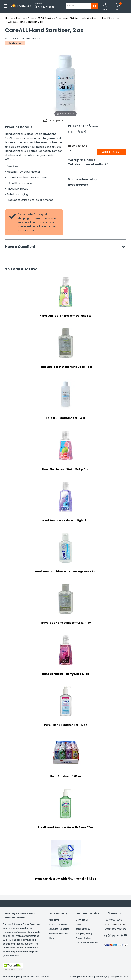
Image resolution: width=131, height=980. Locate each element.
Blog (51, 938)
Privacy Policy (83, 938)
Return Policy (83, 929)
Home (9, 18)
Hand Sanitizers (111, 18)
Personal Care (25, 18)
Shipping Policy (84, 934)
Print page (57, 120)
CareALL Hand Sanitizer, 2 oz (26, 22)
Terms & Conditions (87, 943)
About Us (54, 920)
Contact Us (82, 920)
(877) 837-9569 (45, 7)
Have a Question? (22, 247)
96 (106, 164)
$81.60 (92, 160)
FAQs (78, 924)
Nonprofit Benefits (59, 924)
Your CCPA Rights (11, 977)
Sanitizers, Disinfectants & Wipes (77, 18)
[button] (105, 7)
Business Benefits (58, 934)
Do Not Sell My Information (37, 977)
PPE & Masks (45, 18)
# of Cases (78, 146)
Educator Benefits (59, 929)
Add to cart (111, 152)
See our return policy (82, 179)
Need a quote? (78, 185)
